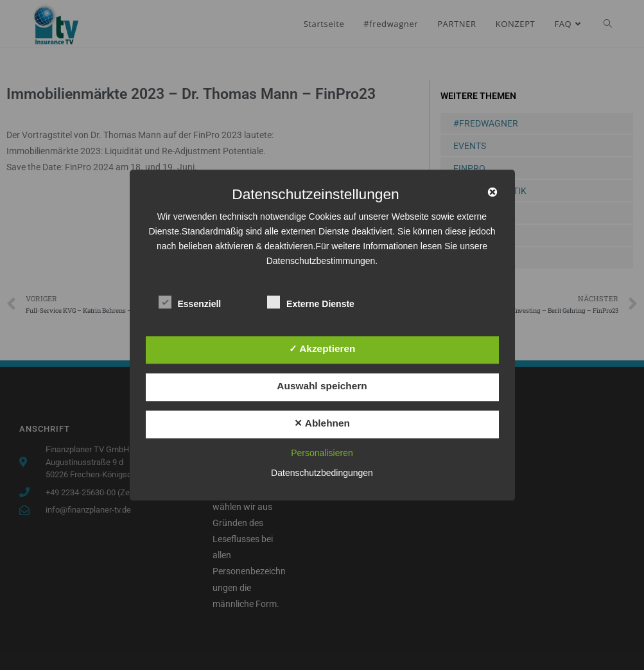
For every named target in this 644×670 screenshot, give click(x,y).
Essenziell (190, 302)
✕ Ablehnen (322, 424)
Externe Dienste (311, 302)
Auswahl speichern (322, 386)
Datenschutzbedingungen (322, 473)
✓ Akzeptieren (322, 348)
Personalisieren (322, 453)
